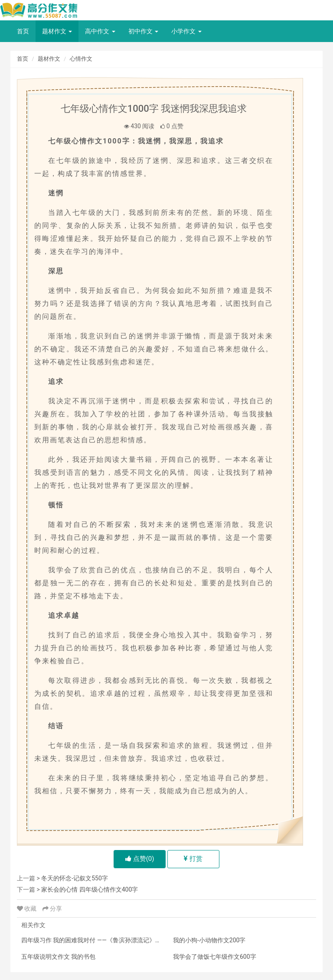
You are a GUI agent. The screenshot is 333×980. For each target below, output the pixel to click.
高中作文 (100, 31)
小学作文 (186, 31)
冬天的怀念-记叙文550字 (74, 878)
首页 (23, 31)
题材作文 (57, 31)
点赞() (140, 859)
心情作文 (81, 59)
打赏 (193, 859)
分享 (52, 909)
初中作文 (143, 31)
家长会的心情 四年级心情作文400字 (90, 889)
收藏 (28, 909)
